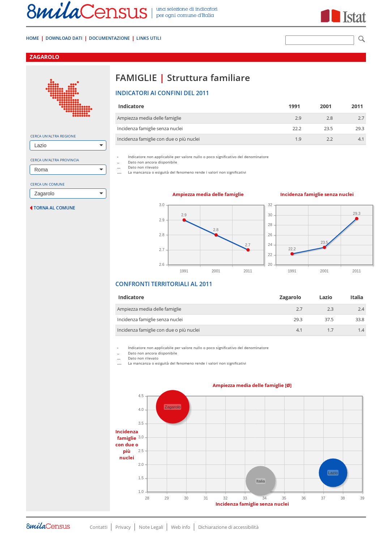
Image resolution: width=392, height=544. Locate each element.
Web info (181, 527)
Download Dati (64, 38)
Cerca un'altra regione (53, 136)
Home (33, 38)
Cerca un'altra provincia (55, 160)
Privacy (123, 527)
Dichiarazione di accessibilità (228, 527)
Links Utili (149, 38)
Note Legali (151, 527)
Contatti (99, 527)
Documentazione (109, 38)
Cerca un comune (48, 184)
